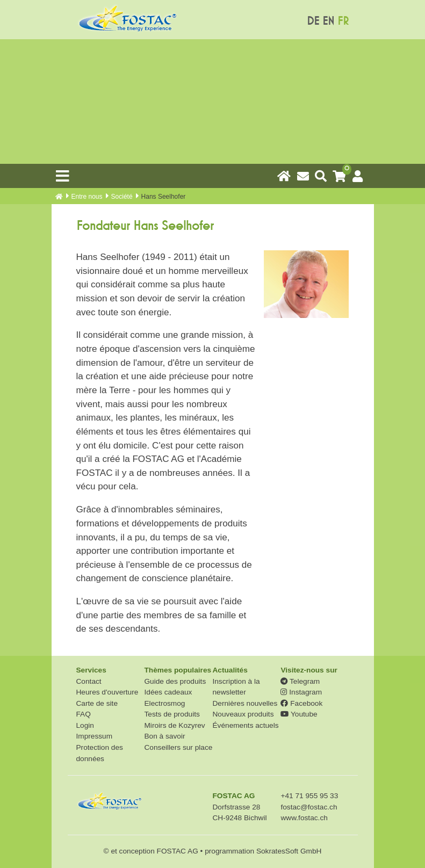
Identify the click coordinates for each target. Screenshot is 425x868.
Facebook (301, 703)
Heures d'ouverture (107, 692)
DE (313, 21)
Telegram (300, 681)
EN (328, 21)
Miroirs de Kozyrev (174, 725)
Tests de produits (172, 714)
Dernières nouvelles (245, 703)
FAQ (84, 714)
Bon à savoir (164, 736)
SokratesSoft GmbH (289, 851)
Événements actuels (245, 725)
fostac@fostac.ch (309, 807)
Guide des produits (175, 681)
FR (343, 21)
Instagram (301, 692)
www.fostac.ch (304, 818)
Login (85, 725)
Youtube (299, 714)
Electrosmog (164, 703)
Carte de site (97, 703)
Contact (89, 681)
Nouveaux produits (243, 714)
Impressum (95, 736)
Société (122, 197)
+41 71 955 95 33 (309, 796)
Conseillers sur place (178, 747)
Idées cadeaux (168, 692)
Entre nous (87, 197)
